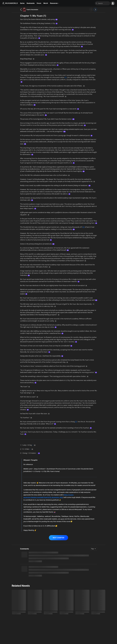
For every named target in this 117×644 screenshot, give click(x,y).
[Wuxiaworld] (10, 3)
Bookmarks (31, 3)
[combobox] (103, 3)
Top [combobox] (92, 549)
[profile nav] (113, 3)
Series (22, 3)
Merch (46, 3)
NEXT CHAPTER (58, 538)
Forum (39, 3)
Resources (55, 3)
